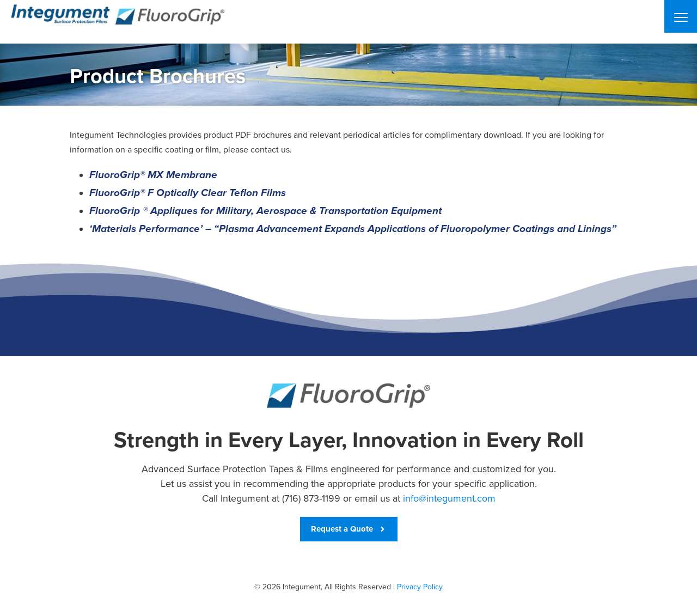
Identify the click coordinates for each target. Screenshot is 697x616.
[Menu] (681, 16)
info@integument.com (449, 498)
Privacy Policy (420, 587)
